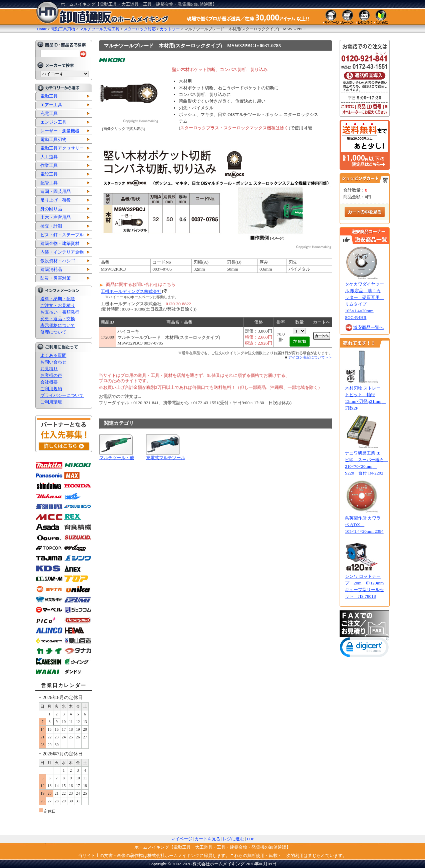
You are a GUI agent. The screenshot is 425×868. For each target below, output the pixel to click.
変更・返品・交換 (58, 319)
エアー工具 (51, 105)
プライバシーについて (62, 395)
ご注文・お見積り (58, 305)
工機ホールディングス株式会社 (131, 291)
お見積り (49, 369)
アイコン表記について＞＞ (310, 357)
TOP (250, 839)
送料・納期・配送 (58, 299)
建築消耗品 (51, 269)
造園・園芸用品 (56, 191)
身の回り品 (51, 209)
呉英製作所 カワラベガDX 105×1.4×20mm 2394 (364, 525)
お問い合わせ (53, 362)
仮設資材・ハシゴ (58, 261)
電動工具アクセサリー (62, 148)
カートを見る (207, 839)
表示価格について (58, 325)
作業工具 (49, 165)
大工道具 (49, 157)
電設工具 (49, 174)
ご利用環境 (51, 402)
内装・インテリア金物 (62, 252)
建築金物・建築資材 (60, 243)
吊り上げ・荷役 (56, 200)
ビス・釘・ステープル (62, 235)
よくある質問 (53, 355)
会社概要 (49, 382)
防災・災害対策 (56, 278)
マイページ (182, 839)
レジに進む (233, 839)
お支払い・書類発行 (60, 312)
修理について (53, 332)
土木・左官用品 (56, 217)
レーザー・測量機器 (60, 131)
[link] (365, 649)
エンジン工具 (53, 122)
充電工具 (49, 113)
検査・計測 (51, 226)
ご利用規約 (51, 389)
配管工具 (49, 183)
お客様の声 (51, 375)
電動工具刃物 (53, 139)
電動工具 (49, 96)
